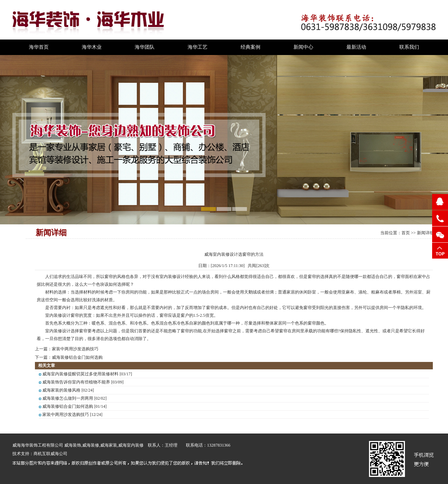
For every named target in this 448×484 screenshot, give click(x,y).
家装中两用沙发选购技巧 (75, 349)
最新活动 (356, 47)
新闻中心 (303, 47)
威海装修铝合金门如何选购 (77, 357)
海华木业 (92, 47)
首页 (406, 233)
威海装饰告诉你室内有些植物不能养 (76, 382)
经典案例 (250, 47)
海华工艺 (198, 47)
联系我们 (409, 47)
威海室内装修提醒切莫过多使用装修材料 (80, 374)
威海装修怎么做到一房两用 (68, 398)
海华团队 (145, 47)
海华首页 (39, 47)
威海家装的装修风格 (61, 390)
